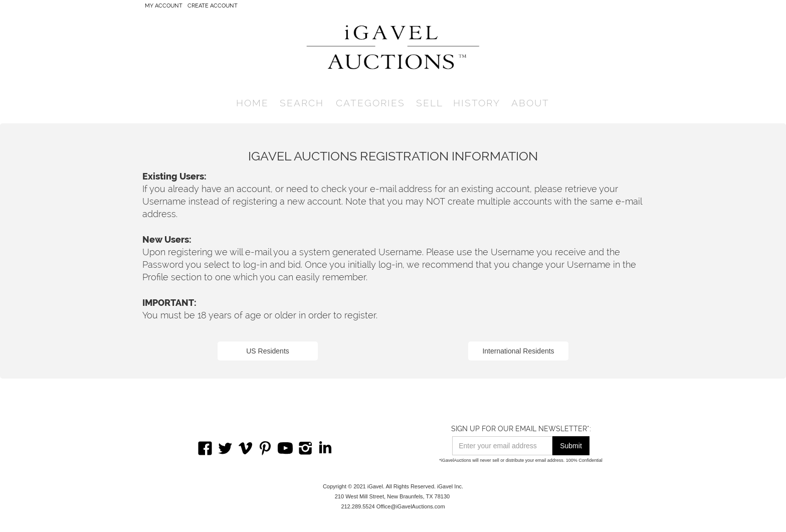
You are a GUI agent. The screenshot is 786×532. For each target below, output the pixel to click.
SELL (430, 103)
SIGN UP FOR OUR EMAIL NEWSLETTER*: (521, 429)
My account (164, 6)
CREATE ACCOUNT (213, 6)
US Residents (268, 351)
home (252, 103)
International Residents (518, 351)
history (477, 103)
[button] (302, 103)
